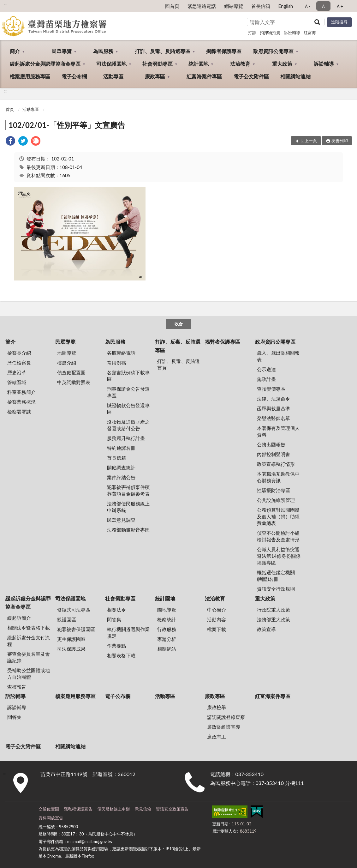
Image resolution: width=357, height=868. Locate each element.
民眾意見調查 (121, 520)
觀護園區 (67, 619)
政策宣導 (266, 629)
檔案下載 (217, 629)
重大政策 (282, 64)
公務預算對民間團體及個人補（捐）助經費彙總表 (278, 516)
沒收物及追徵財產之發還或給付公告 (128, 425)
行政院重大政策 (274, 610)
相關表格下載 (121, 655)
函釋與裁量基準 (274, 408)
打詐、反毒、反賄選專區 (163, 51)
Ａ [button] (323, 6)
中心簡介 (217, 610)
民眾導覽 (62, 51)
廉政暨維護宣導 (224, 727)
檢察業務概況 (21, 402)
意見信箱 (143, 809)
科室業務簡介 (21, 392)
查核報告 (17, 687)
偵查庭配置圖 (71, 372)
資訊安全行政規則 (276, 589)
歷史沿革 (17, 372)
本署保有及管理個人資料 (278, 431)
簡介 (15, 51)
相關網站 (167, 649)
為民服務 (103, 51)
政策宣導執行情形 (276, 464)
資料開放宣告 (51, 818)
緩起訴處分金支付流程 (29, 641)
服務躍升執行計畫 (126, 438)
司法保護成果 (71, 649)
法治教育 (240, 64)
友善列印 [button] (340, 141)
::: (5, 5)
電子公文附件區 (251, 76)
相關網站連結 (295, 76)
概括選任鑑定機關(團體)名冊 (276, 576)
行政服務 (167, 629)
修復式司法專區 (74, 610)
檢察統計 (167, 619)
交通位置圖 (49, 809)
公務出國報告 (271, 444)
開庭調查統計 (121, 467)
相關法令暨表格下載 (29, 628)
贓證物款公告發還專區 (128, 409)
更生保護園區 (71, 639)
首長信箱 (261, 6)
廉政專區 (155, 76)
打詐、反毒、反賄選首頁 (178, 364)
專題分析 (167, 639)
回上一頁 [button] (309, 141)
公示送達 (266, 369)
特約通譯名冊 (121, 448)
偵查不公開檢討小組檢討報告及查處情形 (278, 536)
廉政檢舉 (217, 707)
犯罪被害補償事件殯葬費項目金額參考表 (128, 490)
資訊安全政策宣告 (172, 809)
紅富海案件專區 (204, 76)
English (286, 6)
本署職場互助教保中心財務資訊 (278, 477)
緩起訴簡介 (19, 618)
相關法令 (116, 610)
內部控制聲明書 (274, 454)
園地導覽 (167, 610)
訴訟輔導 (292, 33)
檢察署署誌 (19, 412)
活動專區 (113, 76)
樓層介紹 (67, 363)
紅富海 (310, 33)
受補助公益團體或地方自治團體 (29, 674)
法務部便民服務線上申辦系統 (128, 507)
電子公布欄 (74, 76)
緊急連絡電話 (202, 6)
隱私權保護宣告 (78, 809)
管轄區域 (17, 382)
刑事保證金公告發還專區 (128, 392)
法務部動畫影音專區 (128, 530)
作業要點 (116, 646)
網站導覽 (234, 6)
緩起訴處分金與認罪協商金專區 (45, 64)
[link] (10, 142)
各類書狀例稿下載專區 (128, 376)
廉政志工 (217, 737)
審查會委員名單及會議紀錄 (29, 657)
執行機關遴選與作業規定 (128, 633)
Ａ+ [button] (340, 6)
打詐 (252, 33)
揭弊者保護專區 (224, 51)
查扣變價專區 (271, 389)
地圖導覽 (67, 353)
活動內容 (217, 619)
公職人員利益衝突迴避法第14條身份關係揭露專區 (279, 556)
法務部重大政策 (274, 619)
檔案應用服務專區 (30, 76)
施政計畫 (266, 379)
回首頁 (172, 6)
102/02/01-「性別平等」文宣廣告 (67, 125)
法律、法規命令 (274, 399)
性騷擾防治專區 (274, 490)
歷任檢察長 (19, 363)
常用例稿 (116, 363)
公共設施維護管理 (276, 500)
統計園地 (199, 64)
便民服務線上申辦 (114, 809)
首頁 (10, 109)
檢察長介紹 (19, 353)
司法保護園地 (111, 64)
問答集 (114, 619)
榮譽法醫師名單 (274, 418)
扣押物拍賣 (270, 33)
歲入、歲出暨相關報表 (278, 356)
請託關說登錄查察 (226, 717)
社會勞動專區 (158, 64)
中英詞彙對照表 (74, 382)
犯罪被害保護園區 (76, 629)
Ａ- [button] (307, 6)
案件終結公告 (121, 477)
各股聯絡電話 (121, 353)
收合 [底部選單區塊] (179, 324)
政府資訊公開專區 (273, 51)
